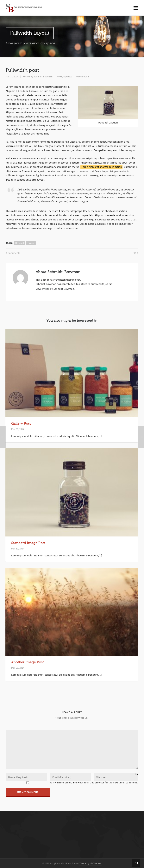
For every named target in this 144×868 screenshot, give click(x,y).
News (59, 77)
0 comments (83, 77)
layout (31, 243)
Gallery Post (21, 423)
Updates (68, 77)
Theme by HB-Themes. (91, 863)
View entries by (55, 288)
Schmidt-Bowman (43, 77)
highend (20, 243)
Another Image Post (28, 661)
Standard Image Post (28, 542)
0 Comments (13, 253)
